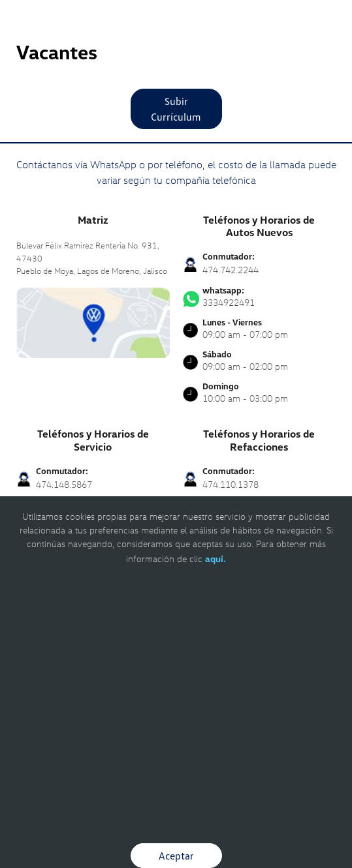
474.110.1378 (231, 484)
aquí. (216, 559)
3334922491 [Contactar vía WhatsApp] (260, 297)
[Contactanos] (295, 20)
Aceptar (176, 856)
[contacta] (93, 321)
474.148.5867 (64, 484)
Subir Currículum (176, 109)
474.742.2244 (231, 270)
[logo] (176, 39)
